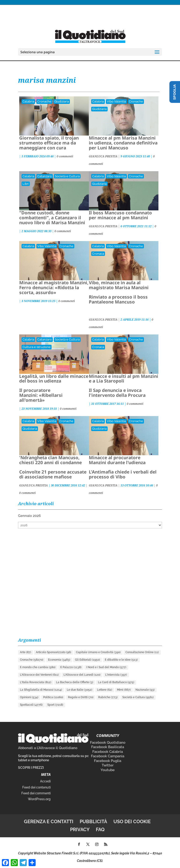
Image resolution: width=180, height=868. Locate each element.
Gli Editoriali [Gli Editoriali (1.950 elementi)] (88, 660)
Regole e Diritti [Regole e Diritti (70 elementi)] (81, 697)
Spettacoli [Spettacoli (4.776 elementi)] (31, 705)
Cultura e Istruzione (37, 347)
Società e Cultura (67, 176)
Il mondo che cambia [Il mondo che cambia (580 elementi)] (38, 667)
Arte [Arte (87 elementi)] (26, 652)
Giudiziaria (62, 101)
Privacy (80, 830)
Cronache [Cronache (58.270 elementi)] (32, 660)
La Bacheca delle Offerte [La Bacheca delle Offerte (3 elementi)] (75, 682)
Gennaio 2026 (29, 516)
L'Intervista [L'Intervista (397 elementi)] (116, 675)
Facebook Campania (108, 756)
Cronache (44, 101)
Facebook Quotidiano (108, 743)
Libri (26, 184)
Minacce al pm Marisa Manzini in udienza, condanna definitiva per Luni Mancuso (123, 143)
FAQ (100, 830)
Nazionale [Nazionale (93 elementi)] (145, 690)
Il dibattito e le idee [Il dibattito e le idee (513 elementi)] (121, 660)
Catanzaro (45, 176)
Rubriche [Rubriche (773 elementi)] (108, 697)
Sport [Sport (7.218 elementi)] (55, 705)
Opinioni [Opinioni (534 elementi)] (29, 697)
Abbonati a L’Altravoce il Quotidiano (48, 748)
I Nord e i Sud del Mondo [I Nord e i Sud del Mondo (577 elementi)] (106, 667)
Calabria (28, 101)
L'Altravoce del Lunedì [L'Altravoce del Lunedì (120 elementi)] (82, 675)
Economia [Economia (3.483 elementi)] (59, 660)
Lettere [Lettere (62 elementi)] (105, 690)
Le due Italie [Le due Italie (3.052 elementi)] (80, 690)
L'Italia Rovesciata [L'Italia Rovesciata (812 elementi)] (36, 682)
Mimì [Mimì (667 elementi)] (124, 690)
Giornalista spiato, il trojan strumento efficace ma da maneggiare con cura (49, 143)
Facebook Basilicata (108, 747)
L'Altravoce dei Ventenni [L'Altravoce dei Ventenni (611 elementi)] (39, 675)
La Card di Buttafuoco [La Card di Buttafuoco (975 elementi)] (116, 682)
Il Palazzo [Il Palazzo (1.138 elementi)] (71, 667)
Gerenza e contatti (49, 822)
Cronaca (98, 254)
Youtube (108, 770)
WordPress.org (39, 799)
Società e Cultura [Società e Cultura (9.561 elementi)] (138, 697)
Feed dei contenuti (36, 787)
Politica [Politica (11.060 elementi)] (53, 697)
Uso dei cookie (132, 822)
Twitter (108, 765)
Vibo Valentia (116, 101)
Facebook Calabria (108, 752)
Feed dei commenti (36, 793)
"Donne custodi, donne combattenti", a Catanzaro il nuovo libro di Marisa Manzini (52, 218)
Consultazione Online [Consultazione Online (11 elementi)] (142, 652)
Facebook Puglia (108, 761)
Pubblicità (93, 822)
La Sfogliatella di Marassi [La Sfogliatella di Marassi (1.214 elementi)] (41, 690)
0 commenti (65, 156)
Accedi (45, 781)
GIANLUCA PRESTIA (103, 156)
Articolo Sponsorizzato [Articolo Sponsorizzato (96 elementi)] (54, 652)
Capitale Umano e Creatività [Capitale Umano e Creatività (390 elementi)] (98, 652)
